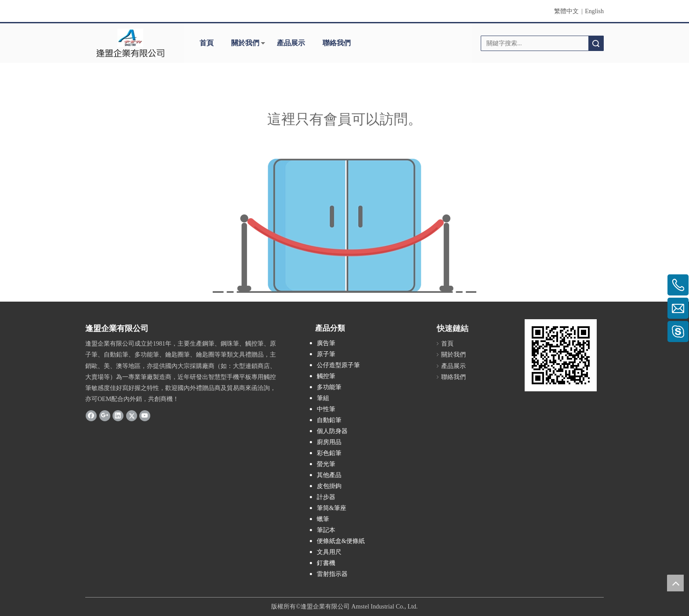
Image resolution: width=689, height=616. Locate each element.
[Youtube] (145, 415)
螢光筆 (326, 464)
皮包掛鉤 (329, 486)
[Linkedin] (118, 415)
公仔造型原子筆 (338, 365)
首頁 (207, 43)
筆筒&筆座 (332, 508)
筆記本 (326, 530)
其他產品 (329, 475)
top (675, 583)
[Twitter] (132, 415)
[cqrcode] (561, 355)
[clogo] (130, 43)
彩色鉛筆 (329, 453)
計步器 (326, 497)
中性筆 (326, 409)
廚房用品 (329, 442)
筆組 (323, 398)
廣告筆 (326, 343)
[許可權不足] (344, 226)
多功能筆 (329, 387)
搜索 (596, 43)
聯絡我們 (337, 43)
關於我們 (245, 43)
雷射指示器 (332, 574)
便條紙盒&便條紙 (341, 541)
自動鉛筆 (329, 420)
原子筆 (326, 354)
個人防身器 (332, 431)
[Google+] (105, 415)
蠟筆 (323, 519)
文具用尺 (329, 552)
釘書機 (326, 563)
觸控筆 (326, 376)
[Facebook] (91, 415)
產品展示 (291, 43)
